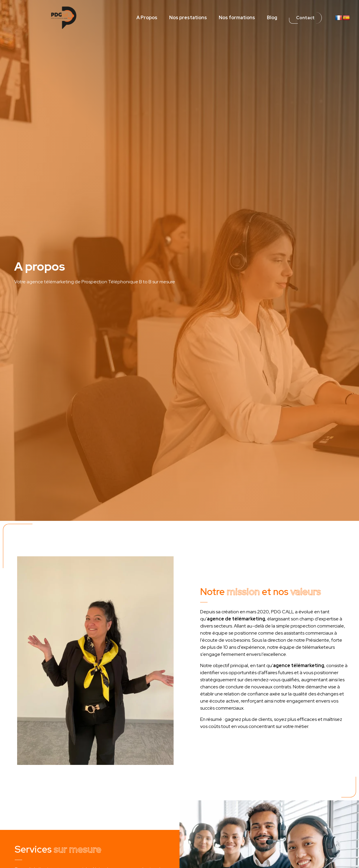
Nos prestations (188, 18)
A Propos (147, 18)
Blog (272, 18)
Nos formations (237, 18)
